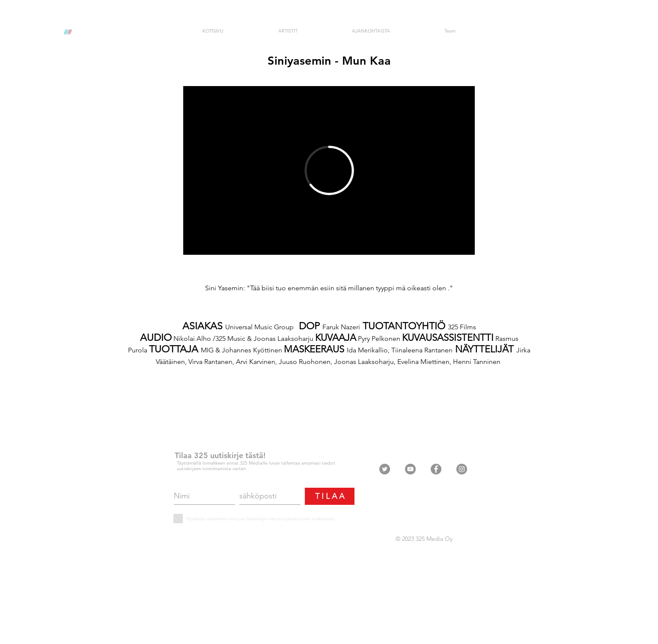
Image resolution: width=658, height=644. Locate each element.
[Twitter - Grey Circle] (385, 469)
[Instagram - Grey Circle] (462, 469)
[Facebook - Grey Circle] (436, 469)
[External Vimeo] (329, 170)
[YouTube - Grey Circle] (410, 469)
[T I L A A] (330, 496)
